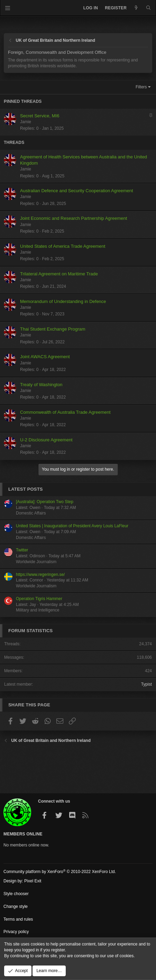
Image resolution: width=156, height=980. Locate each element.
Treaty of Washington (41, 385)
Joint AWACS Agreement (45, 357)
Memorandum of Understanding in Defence (63, 301)
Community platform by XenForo (60, 872)
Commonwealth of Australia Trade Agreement (65, 412)
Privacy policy (16, 932)
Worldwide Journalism (36, 562)
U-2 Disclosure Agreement (46, 440)
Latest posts (26, 489)
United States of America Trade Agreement (63, 246)
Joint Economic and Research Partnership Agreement (74, 218)
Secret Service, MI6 (40, 116)
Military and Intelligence (38, 610)
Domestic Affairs (31, 513)
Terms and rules (18, 919)
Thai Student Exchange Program (53, 329)
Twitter (22, 550)
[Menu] (8, 8)
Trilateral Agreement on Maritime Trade (59, 274)
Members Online (23, 834)
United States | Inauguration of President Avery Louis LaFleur (72, 526)
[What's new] (136, 8)
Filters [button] (141, 87)
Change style (16, 906)
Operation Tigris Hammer (39, 599)
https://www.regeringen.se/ (40, 575)
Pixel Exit (33, 881)
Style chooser (16, 894)
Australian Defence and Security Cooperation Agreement (77, 191)
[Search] (149, 8)
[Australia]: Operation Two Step (45, 502)
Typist (146, 684)
